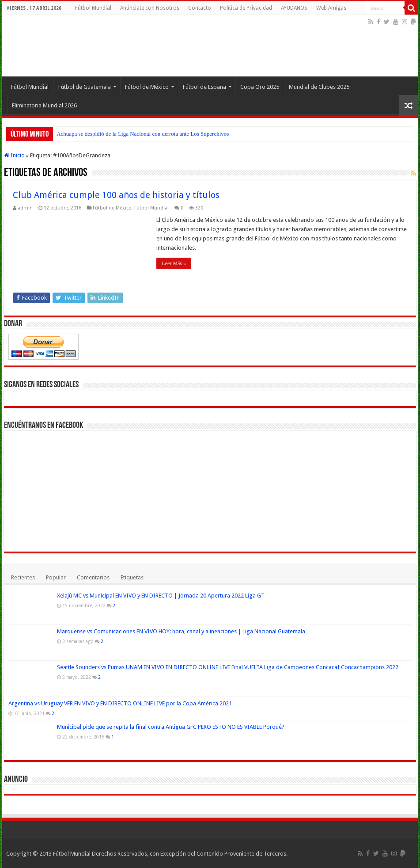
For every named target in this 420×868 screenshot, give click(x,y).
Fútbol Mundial (93, 8)
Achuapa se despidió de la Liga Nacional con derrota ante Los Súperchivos (143, 134)
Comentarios (93, 577)
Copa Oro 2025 (260, 87)
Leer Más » (174, 263)
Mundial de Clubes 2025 (319, 87)
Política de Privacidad (246, 8)
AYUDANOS (294, 8)
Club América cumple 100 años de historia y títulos (116, 195)
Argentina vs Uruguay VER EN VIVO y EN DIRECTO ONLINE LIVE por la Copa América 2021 (120, 703)
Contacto (200, 8)
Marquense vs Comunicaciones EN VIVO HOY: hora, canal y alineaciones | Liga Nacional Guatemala (181, 631)
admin (25, 208)
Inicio (14, 155)
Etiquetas (132, 577)
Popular (56, 577)
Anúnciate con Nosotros (150, 8)
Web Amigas (331, 8)
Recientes (23, 577)
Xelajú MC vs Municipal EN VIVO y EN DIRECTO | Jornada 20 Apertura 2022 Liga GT (161, 596)
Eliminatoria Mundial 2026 (44, 105)
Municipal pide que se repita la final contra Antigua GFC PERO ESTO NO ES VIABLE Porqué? (171, 727)
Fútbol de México (147, 87)
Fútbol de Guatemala (85, 87)
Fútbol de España (204, 87)
